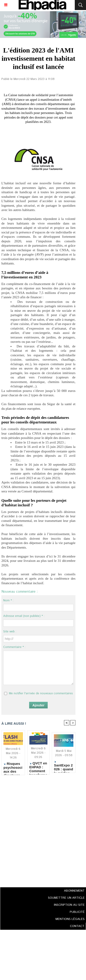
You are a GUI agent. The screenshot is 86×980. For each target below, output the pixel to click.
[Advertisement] (37, 830)
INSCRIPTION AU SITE (69, 905)
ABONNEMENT (74, 891)
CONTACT (77, 926)
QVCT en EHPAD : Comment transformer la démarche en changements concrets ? (38, 767)
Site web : (10, 632)
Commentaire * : (14, 647)
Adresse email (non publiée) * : (24, 616)
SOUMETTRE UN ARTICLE (66, 898)
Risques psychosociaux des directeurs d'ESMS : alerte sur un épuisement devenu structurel (13, 767)
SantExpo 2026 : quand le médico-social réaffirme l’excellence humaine (64, 766)
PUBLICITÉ (77, 912)
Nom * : (8, 601)
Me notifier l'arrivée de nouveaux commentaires (41, 693)
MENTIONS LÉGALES (70, 919)
